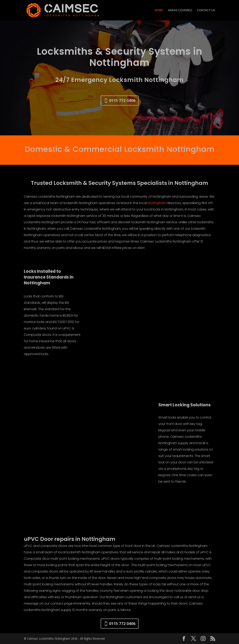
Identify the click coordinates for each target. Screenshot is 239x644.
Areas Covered (180, 10)
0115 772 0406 (122, 100)
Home (159, 10)
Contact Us (206, 10)
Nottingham (157, 203)
